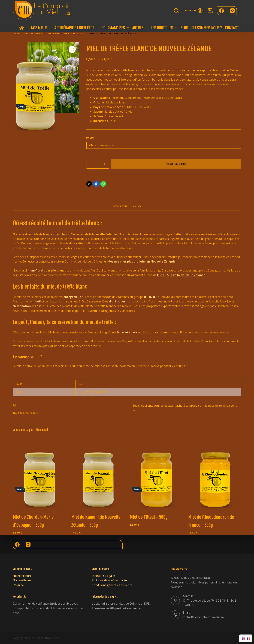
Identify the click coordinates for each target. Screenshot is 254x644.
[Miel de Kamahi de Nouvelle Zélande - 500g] (98, 473)
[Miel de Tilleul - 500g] (156, 473)
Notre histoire (22, 576)
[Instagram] (232, 11)
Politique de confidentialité (109, 580)
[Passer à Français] (248, 638)
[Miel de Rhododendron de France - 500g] (215, 473)
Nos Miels (41, 28)
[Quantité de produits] (98, 164)
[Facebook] (221, 11)
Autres (140, 28)
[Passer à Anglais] (243, 638)
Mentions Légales (104, 576)
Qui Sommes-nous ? (207, 28)
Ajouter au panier (176, 164)
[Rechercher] (176, 11)
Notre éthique (22, 580)
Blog (184, 28)
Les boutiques (164, 28)
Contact (232, 28)
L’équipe (18, 585)
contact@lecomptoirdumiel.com (203, 617)
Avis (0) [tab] (137, 206)
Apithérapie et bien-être (77, 28)
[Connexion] (193, 11)
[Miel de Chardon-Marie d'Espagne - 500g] (39, 473)
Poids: (90, 138)
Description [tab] (120, 206)
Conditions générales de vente (112, 585)
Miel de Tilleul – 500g (149, 517)
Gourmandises (116, 28)
